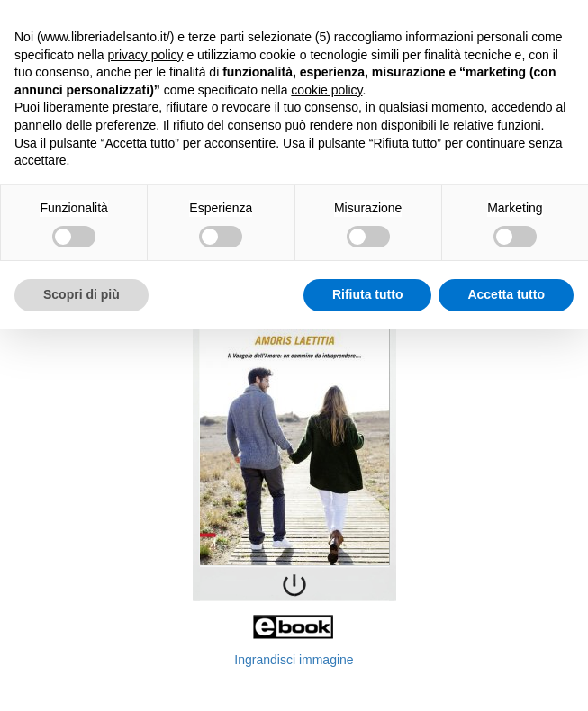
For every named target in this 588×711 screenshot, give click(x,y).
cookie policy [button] (326, 90)
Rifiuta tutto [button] (368, 294)
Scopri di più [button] (81, 294)
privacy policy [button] (146, 55)
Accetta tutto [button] (506, 294)
